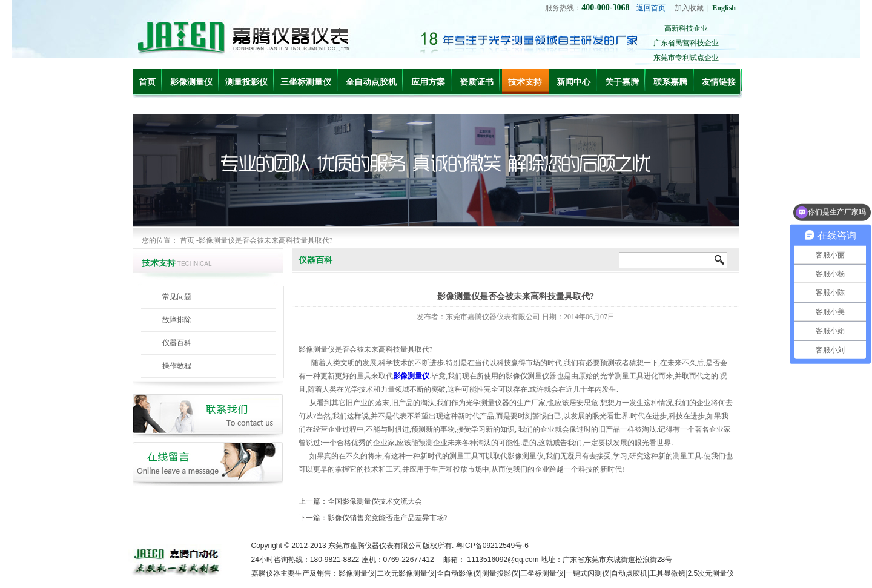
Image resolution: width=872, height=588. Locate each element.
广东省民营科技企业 (686, 43)
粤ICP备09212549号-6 (492, 546)
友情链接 (719, 82)
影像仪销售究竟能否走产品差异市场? (387, 518)
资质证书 (477, 82)
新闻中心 (573, 82)
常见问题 (177, 297)
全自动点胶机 (371, 82)
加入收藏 (689, 8)
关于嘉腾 (622, 82)
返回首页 (651, 8)
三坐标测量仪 (306, 82)
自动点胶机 (629, 573)
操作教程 (177, 366)
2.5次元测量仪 (711, 573)
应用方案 (428, 82)
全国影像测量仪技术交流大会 (375, 501)
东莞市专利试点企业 (686, 58)
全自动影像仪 (458, 573)
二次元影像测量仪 (406, 573)
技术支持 (525, 82)
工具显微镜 (667, 573)
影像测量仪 (191, 82)
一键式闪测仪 (587, 573)
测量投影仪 (246, 82)
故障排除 (177, 320)
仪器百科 (177, 343)
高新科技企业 (686, 28)
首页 (147, 82)
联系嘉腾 (670, 82)
